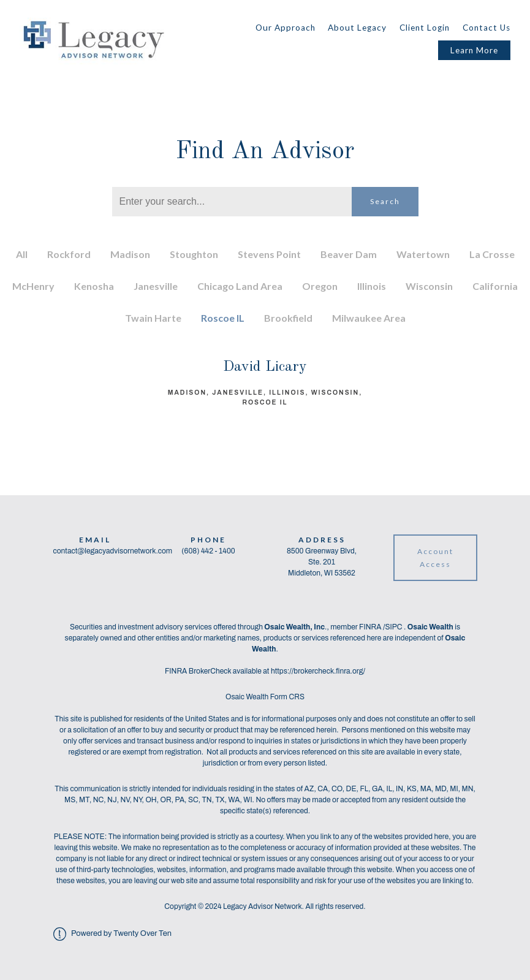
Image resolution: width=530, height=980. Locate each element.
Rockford (69, 254)
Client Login (425, 28)
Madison (130, 254)
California (495, 286)
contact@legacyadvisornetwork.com (113, 551)
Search (385, 201)
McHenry (33, 286)
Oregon (320, 286)
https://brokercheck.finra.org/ (318, 671)
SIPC (394, 627)
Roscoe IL (223, 318)
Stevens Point (269, 254)
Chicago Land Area (240, 286)
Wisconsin (429, 286)
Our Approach (286, 28)
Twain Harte (153, 318)
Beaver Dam (349, 254)
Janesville (156, 286)
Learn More (474, 50)
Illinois (372, 286)
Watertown (423, 254)
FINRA (371, 627)
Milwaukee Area (369, 318)
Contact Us (486, 28)
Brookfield (288, 318)
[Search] (232, 202)
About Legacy (357, 28)
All (22, 254)
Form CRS (287, 697)
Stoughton (194, 254)
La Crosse (492, 254)
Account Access (435, 558)
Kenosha (94, 286)
